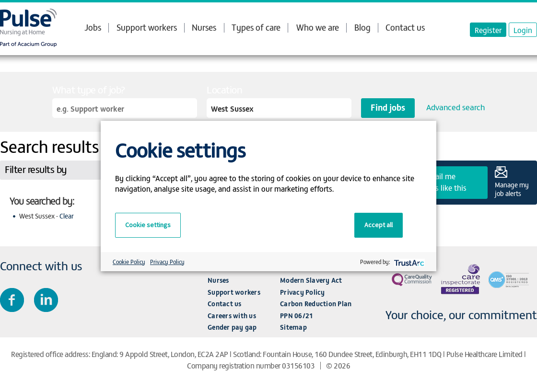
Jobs (93, 27)
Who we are (318, 27)
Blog (362, 27)
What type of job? (89, 89)
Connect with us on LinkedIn (46, 300)
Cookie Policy (129, 262)
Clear (67, 216)
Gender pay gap (232, 327)
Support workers (147, 27)
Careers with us (232, 316)
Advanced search (455, 107)
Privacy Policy (303, 292)
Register (488, 30)
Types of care (256, 27)
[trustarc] (408, 262)
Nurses (204, 27)
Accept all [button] (379, 225)
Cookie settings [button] (148, 225)
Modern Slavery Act (311, 280)
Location (224, 89)
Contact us (405, 27)
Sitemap (293, 327)
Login (523, 30)
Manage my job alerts (512, 189)
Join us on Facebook (12, 300)
